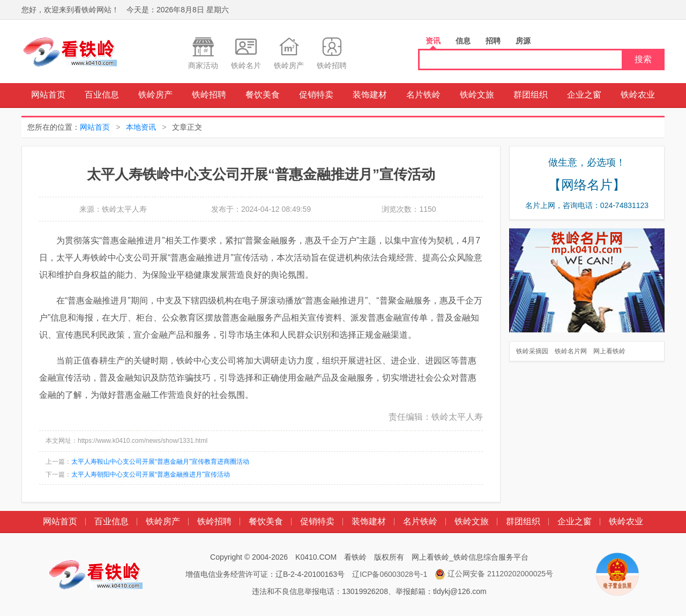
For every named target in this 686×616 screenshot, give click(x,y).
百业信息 (102, 95)
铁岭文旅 (477, 95)
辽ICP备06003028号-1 (390, 574)
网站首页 (48, 95)
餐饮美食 (263, 95)
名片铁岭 (423, 95)
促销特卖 (316, 95)
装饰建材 (370, 95)
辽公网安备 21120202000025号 (494, 574)
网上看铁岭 (609, 351)
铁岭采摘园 (532, 351)
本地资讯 (141, 127)
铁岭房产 (155, 95)
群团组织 (531, 95)
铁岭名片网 (571, 351)
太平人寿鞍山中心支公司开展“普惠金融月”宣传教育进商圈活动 (160, 462)
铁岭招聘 (209, 95)
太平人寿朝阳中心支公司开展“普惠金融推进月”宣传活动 (151, 474)
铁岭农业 (638, 95)
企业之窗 (584, 95)
